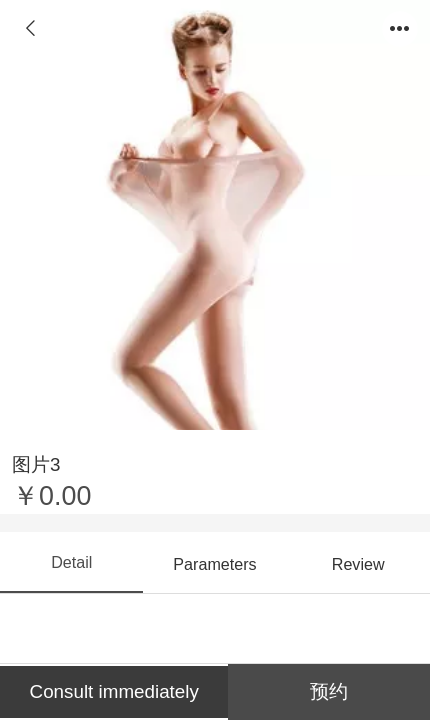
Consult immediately (114, 691)
